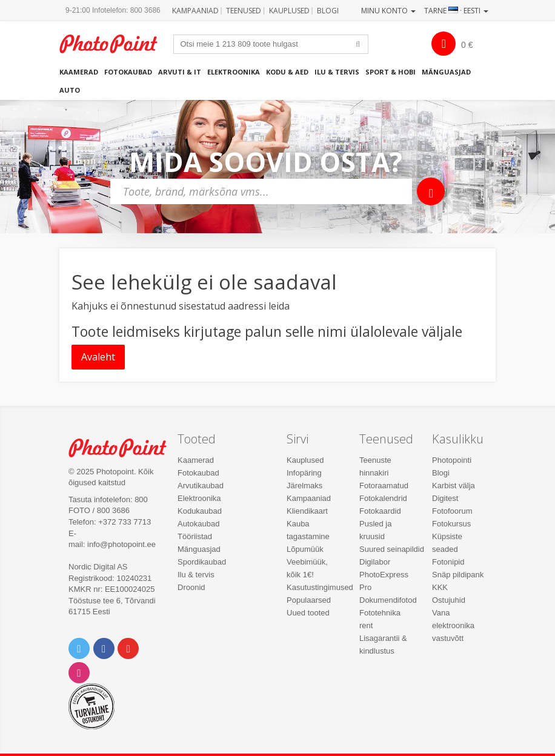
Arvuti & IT (180, 72)
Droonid (191, 587)
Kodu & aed (287, 72)
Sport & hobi (390, 72)
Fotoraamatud (384, 486)
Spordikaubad (202, 562)
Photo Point (124, 448)
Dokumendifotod (388, 600)
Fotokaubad (128, 72)
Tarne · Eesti (456, 11)
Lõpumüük (305, 549)
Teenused (244, 11)
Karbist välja (454, 486)
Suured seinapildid (392, 549)
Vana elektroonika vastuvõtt (453, 625)
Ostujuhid (449, 600)
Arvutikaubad (201, 486)
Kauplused (289, 11)
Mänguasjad (446, 72)
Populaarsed (309, 600)
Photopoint (115, 44)
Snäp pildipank (458, 575)
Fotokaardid (380, 511)
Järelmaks (304, 486)
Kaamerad (79, 72)
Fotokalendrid (383, 498)
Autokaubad (198, 524)
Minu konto (388, 11)
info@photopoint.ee (121, 544)
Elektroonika (234, 72)
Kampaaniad (195, 11)
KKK (440, 587)
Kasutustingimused (320, 587)
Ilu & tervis (337, 72)
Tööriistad (195, 536)
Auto (70, 90)
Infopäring (304, 473)
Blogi (328, 11)
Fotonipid (448, 562)
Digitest (445, 498)
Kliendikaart (307, 511)
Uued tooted (308, 613)
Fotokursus (451, 524)
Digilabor (375, 562)
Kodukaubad (200, 511)
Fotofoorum (452, 511)
